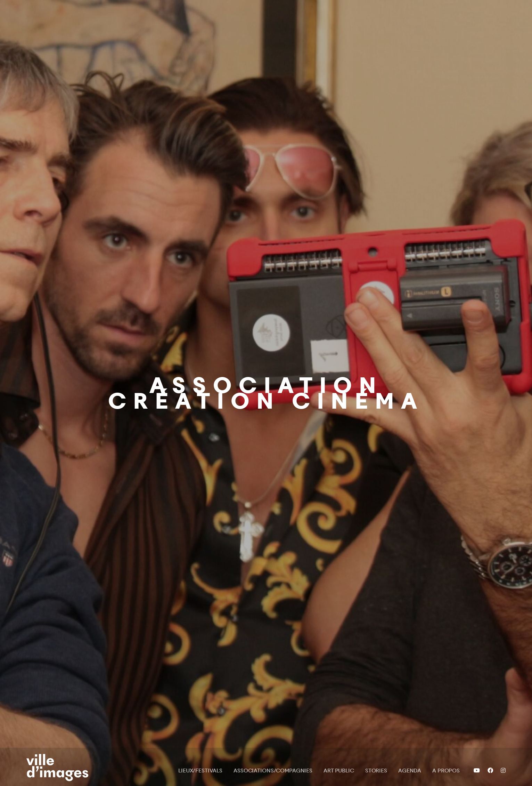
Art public (339, 771)
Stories (376, 771)
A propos (446, 771)
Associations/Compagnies (273, 771)
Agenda (410, 771)
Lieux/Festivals (200, 771)
